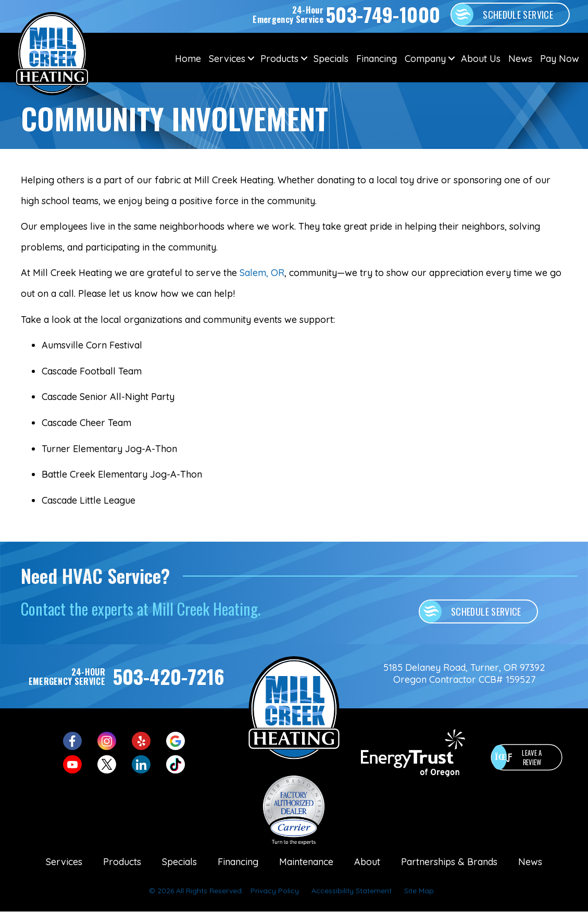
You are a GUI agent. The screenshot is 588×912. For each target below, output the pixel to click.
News (520, 59)
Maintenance (306, 862)
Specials (331, 59)
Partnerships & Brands (449, 862)
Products (279, 59)
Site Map (419, 891)
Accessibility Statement (352, 891)
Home (188, 59)
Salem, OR (262, 273)
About (367, 862)
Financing (377, 59)
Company (425, 59)
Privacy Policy (275, 891)
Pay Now (560, 59)
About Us (481, 59)
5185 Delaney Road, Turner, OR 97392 (464, 667)
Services (227, 59)
